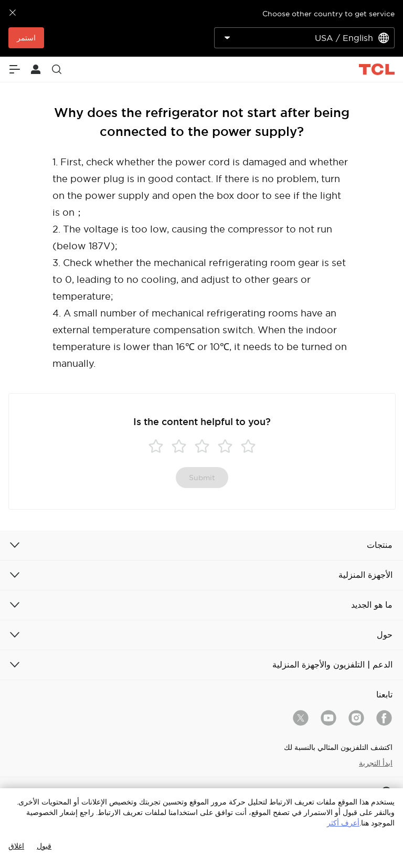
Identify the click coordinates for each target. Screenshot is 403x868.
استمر (26, 38)
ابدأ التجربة (376, 763)
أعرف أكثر (343, 823)
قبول (44, 846)
